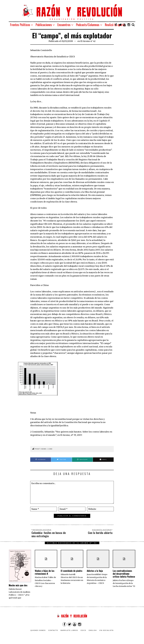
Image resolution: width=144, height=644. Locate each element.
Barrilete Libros (69, 630)
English (93, 630)
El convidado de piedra (71, 571)
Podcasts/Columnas (88, 25)
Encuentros (64, 25)
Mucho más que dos (18, 585)
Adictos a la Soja (95, 571)
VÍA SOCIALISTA (106, 630)
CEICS (83, 630)
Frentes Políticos (20, 25)
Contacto (53, 630)
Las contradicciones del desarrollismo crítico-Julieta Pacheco (124, 574)
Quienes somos (38, 630)
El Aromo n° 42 (88, 41)
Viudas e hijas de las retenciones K (45, 572)
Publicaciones (44, 25)
